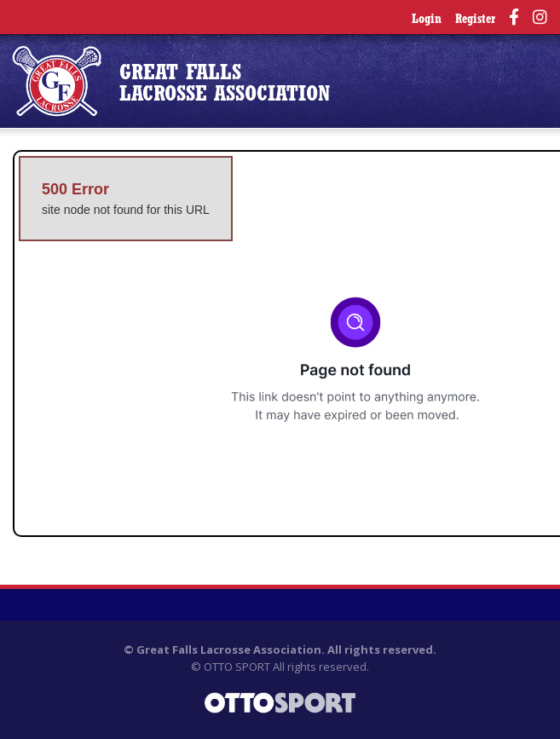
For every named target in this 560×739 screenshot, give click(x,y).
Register (475, 20)
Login (427, 20)
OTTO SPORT (237, 667)
